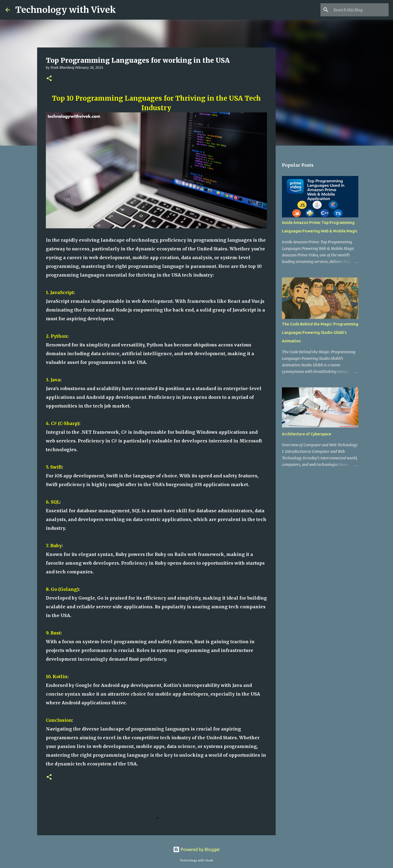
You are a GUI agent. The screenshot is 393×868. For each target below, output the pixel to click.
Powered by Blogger (196, 849)
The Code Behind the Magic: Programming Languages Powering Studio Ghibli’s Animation (320, 333)
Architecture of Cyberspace (306, 434)
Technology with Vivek (66, 10)
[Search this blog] (360, 10)
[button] (49, 79)
